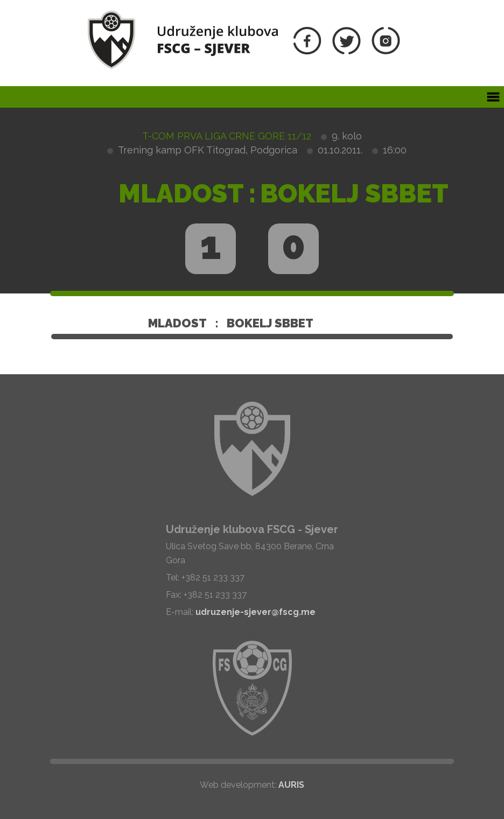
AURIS (291, 785)
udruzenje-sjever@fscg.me (255, 612)
